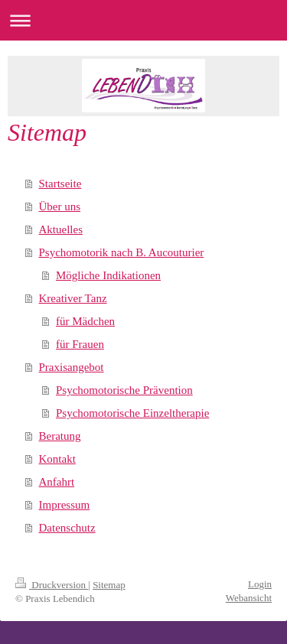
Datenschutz (67, 528)
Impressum (65, 505)
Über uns (60, 207)
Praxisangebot (72, 367)
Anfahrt (57, 482)
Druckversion (52, 585)
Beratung (60, 436)
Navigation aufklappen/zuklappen (143, 20)
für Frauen (80, 344)
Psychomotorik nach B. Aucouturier (122, 252)
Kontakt (57, 459)
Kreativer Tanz (73, 298)
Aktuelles (61, 229)
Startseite (60, 184)
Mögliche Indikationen (108, 275)
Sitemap (109, 585)
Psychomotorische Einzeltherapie (132, 413)
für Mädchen (85, 321)
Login (260, 584)
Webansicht (249, 598)
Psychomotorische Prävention (124, 390)
